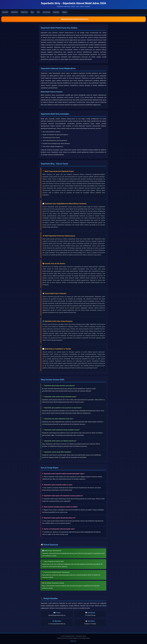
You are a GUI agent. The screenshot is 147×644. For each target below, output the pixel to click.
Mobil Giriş (24, 12)
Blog (32, 12)
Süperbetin (14, 12)
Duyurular (56, 12)
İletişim (65, 12)
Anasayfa (5, 12)
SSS (38, 12)
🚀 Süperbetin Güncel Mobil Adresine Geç (73, 19)
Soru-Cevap (46, 12)
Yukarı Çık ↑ (73, 641)
